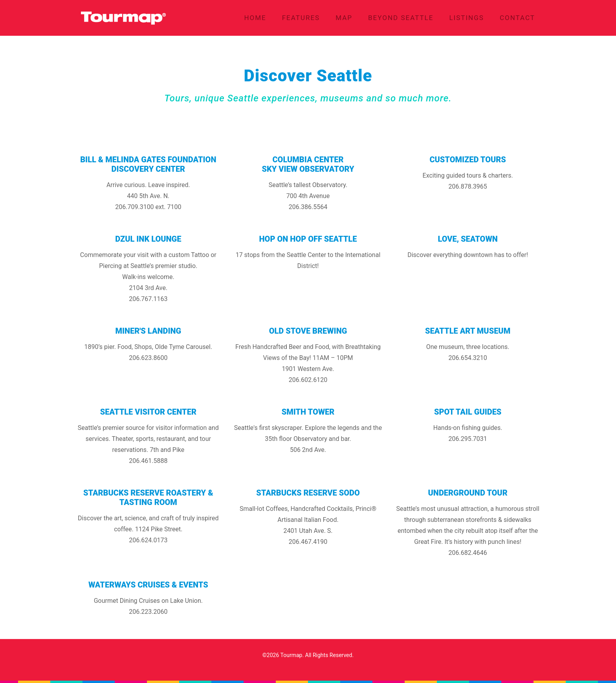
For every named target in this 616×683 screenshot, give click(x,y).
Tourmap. (292, 655)
